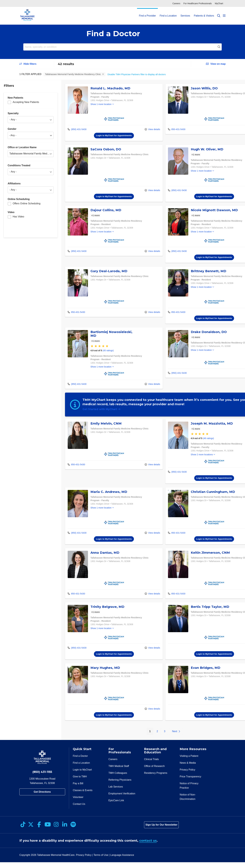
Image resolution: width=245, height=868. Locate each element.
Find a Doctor (80, 762)
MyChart (219, 3)
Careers (176, 3)
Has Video (18, 217)
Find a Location (168, 13)
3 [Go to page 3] (154, 737)
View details (141, 129)
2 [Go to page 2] (146, 737)
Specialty (13, 113)
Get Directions (42, 798)
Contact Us (79, 810)
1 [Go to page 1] (140, 737)
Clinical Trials (151, 765)
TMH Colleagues (118, 779)
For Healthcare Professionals (198, 3)
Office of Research (154, 772)
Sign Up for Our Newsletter (161, 830)
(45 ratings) (108, 352)
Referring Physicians (120, 786)
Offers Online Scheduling (27, 203)
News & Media (188, 769)
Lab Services (116, 792)
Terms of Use (101, 861)
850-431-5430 (166, 129)
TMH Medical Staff (119, 772)
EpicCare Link (116, 806)
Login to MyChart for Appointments (108, 135)
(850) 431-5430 (77, 129)
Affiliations (14, 184)
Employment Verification (122, 799)
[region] (153, 413)
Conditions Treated (19, 165)
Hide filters (28, 64)
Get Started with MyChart (102, 411)
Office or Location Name (22, 147)
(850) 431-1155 (42, 778)
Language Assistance (122, 861)
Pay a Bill (78, 789)
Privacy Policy (187, 775)
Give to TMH (80, 782)
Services (185, 13)
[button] (224, 16)
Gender (12, 129)
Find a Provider (147, 13)
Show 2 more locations (191, 460)
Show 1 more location (101, 104)
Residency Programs (156, 779)
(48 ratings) (198, 444)
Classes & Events (83, 796)
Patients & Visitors (204, 13)
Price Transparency (190, 782)
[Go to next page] (165, 737)
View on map (216, 64)
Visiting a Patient (189, 762)
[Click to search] (219, 16)
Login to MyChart (82, 775)
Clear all (112, 74)
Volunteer (78, 803)
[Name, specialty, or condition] (122, 47)
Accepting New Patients (26, 102)
